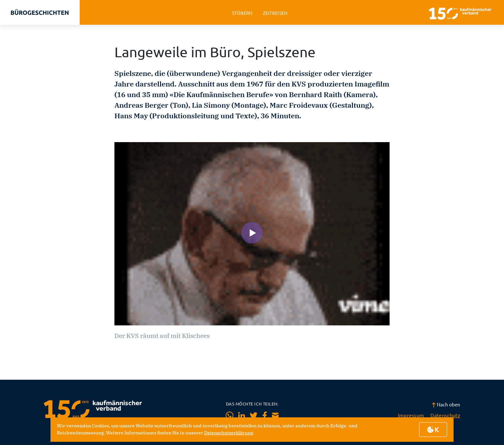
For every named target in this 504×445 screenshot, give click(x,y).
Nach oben (446, 404)
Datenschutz (445, 415)
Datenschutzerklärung (229, 433)
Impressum (411, 415)
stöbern (242, 13)
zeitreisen (275, 13)
